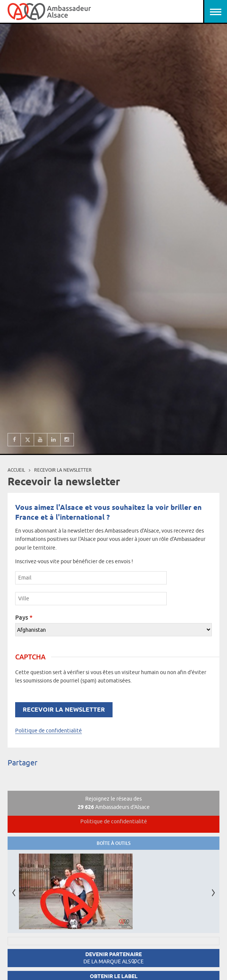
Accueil (16, 470)
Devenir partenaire (113, 958)
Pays (24, 617)
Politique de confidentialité (49, 731)
